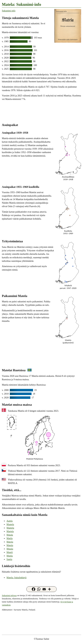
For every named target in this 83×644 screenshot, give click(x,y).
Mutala (10, 549)
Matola (10, 542)
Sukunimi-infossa (9, 595)
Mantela (10, 528)
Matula (10, 545)
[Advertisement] (41, 112)
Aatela (10, 521)
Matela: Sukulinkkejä (16, 578)
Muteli (10, 552)
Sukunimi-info (9, 11)
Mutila (10, 556)
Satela (9, 559)
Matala (10, 535)
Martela (10, 531)
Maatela (10, 524)
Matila (10, 538)
